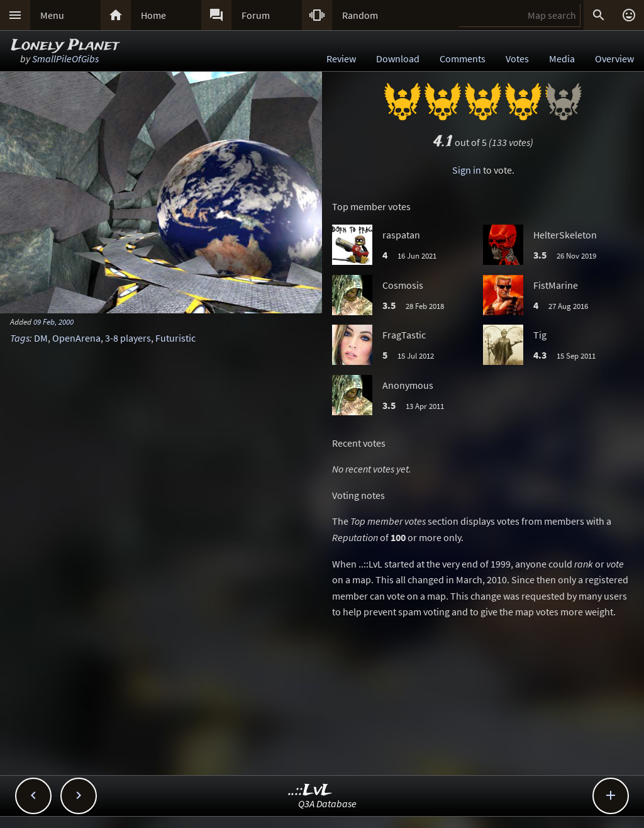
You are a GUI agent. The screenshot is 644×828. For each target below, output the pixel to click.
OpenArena (76, 338)
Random (360, 15)
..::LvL (310, 791)
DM (41, 338)
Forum (256, 15)
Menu (52, 15)
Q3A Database (327, 803)
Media (562, 59)
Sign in (467, 170)
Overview (614, 59)
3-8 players (128, 338)
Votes (517, 59)
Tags (20, 338)
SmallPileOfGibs (65, 59)
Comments (463, 59)
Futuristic (175, 338)
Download (398, 59)
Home (153, 15)
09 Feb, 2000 (53, 322)
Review (341, 59)
